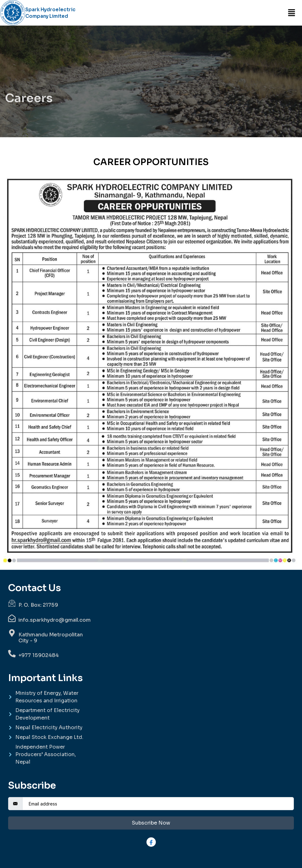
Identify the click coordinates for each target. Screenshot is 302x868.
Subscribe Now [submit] (151, 823)
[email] (158, 804)
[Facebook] (151, 842)
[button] (291, 13)
